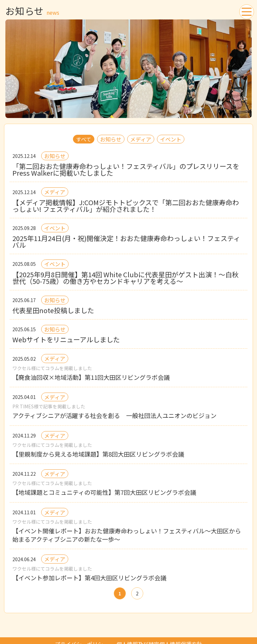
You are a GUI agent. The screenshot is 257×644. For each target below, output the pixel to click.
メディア (141, 139)
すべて (84, 139)
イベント (171, 139)
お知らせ (111, 139)
